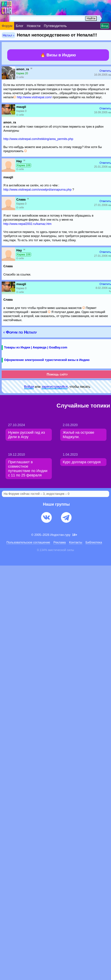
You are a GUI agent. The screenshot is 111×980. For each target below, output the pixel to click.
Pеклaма (60, 542)
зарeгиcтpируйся (55, 387)
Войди (29, 387)
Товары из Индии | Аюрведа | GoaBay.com (36, 347)
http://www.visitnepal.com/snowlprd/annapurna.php (37, 190)
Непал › (8, 35)
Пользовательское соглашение (28, 542)
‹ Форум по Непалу (20, 332)
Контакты (76, 542)
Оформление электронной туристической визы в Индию (47, 360)
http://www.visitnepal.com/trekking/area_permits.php (38, 139)
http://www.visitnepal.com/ (34, 97)
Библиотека (94, 542)
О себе (20, 77)
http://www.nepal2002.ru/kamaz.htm (27, 224)
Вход (105, 26)
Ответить (105, 71)
